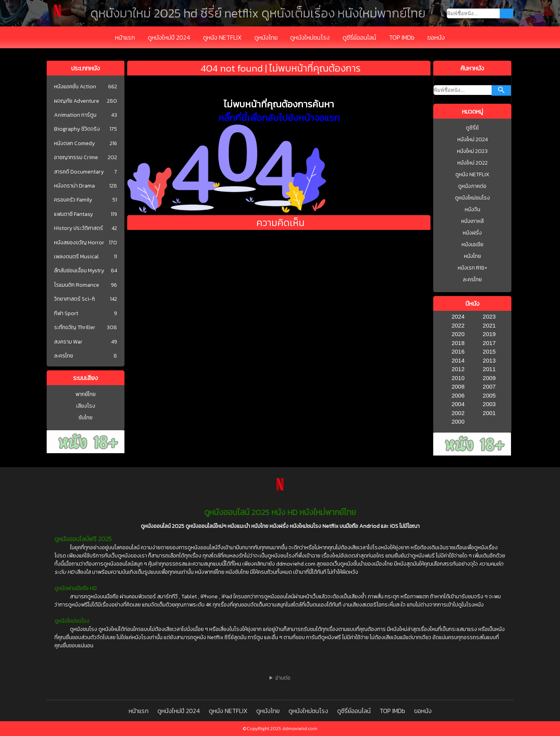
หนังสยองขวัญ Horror (79, 243)
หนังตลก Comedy (74, 144)
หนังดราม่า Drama (74, 186)
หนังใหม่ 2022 (472, 163)
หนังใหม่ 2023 (472, 151)
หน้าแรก (125, 37)
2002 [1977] (458, 413)
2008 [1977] (458, 386)
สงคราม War (68, 342)
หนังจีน (472, 209)
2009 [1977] (489, 378)
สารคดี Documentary (79, 172)
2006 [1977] (458, 395)
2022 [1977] (458, 325)
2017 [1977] (489, 343)
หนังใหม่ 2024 (472, 139)
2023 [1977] (489, 316)
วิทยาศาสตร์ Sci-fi (74, 299)
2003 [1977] (489, 404)
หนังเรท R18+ (472, 268)
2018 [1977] (458, 343)
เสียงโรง (86, 406)
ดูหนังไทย (266, 37)
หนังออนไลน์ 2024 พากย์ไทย (280, 696)
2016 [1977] (458, 351)
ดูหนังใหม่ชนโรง (310, 37)
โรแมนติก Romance (77, 285)
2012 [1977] (458, 369)
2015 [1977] (489, 351)
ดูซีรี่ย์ (472, 128)
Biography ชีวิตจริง (77, 129)
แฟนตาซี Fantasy (73, 214)
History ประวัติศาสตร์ (79, 228)
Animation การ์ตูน (75, 115)
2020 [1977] (458, 334)
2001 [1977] (489, 413)
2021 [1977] (489, 325)
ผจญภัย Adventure (77, 101)
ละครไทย (64, 356)
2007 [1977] (489, 386)
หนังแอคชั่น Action (75, 87)
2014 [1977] (458, 360)
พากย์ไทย (86, 394)
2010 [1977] (458, 378)
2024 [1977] (458, 316)
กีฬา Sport (66, 314)
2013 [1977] (489, 360)
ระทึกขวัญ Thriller (75, 328)
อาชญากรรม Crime (76, 158)
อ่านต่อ (283, 678)
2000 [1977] (458, 421)
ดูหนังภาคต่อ (472, 186)
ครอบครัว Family (73, 200)
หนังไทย (472, 256)
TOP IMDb (402, 37)
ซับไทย (86, 418)
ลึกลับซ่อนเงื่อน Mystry (79, 271)
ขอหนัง (436, 37)
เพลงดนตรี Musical (76, 257)
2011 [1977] (489, 369)
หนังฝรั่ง (472, 233)
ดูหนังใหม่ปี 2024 (169, 37)
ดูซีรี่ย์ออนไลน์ (359, 37)
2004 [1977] (458, 404)
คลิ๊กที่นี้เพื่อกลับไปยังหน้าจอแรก (279, 118)
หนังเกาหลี (472, 221)
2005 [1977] (489, 395)
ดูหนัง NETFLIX (222, 37)
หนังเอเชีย (472, 244)
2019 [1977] (489, 334)
